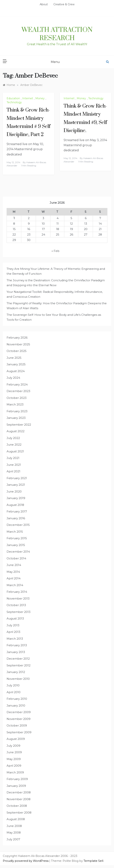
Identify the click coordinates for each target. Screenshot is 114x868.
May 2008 (14, 832)
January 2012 (16, 672)
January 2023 (16, 418)
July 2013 (13, 625)
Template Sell (93, 861)
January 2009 (16, 786)
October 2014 (16, 558)
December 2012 (18, 659)
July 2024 (13, 378)
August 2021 (15, 451)
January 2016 (16, 518)
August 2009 (16, 739)
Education (13, 98)
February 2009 (17, 779)
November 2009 (19, 719)
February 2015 (17, 538)
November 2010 (18, 679)
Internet (28, 98)
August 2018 (15, 505)
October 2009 (17, 725)
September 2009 (19, 732)
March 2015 (15, 532)
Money (40, 98)
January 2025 (16, 364)
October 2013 (16, 605)
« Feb (55, 251)
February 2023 (17, 411)
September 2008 (19, 813)
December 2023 (18, 391)
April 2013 (13, 632)
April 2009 (14, 766)
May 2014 (13, 572)
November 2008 (19, 799)
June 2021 (14, 465)
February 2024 (17, 384)
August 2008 (16, 819)
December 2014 (18, 552)
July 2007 (13, 839)
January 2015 (16, 545)
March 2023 (15, 404)
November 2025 (18, 344)
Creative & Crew (64, 4)
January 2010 (16, 705)
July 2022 (13, 438)
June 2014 (14, 565)
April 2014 (14, 578)
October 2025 (17, 351)
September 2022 (19, 425)
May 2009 (14, 759)
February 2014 (17, 592)
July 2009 (13, 746)
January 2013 (16, 652)
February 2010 (17, 699)
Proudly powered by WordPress (26, 861)
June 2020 (14, 491)
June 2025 (14, 358)
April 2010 (14, 692)
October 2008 (17, 806)
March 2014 (15, 585)
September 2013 (19, 612)
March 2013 (15, 639)
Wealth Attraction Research (57, 34)
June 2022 (14, 445)
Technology (14, 102)
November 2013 (18, 598)
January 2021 (16, 485)
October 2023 (17, 398)
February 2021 (17, 478)
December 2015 (18, 525)
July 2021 (13, 458)
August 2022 (16, 431)
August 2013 (15, 618)
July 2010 (13, 685)
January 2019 (16, 498)
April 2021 (13, 471)
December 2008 (19, 792)
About (44, 4)
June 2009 (14, 752)
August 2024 (16, 371)
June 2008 (14, 826)
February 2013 (17, 645)
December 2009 (19, 712)
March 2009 (15, 772)
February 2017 (17, 511)
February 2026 (17, 338)
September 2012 (19, 665)
